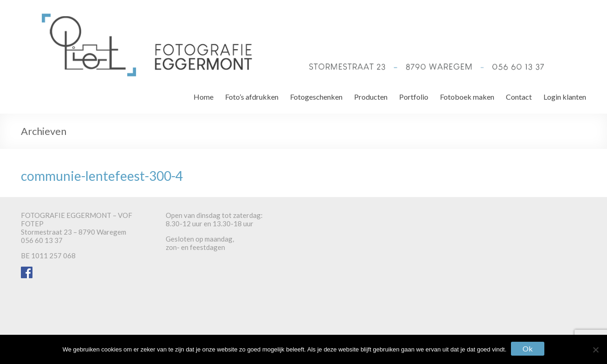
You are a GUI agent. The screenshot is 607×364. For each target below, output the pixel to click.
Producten (371, 97)
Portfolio (414, 97)
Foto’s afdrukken (252, 97)
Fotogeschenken (316, 97)
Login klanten (565, 97)
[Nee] (595, 350)
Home (203, 97)
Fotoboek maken (467, 97)
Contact (519, 97)
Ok (528, 348)
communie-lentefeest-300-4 (102, 176)
